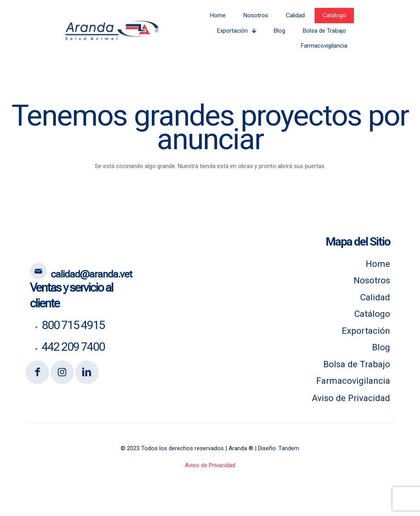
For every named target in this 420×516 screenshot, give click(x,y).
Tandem (289, 448)
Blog (381, 347)
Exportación (366, 331)
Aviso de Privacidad (351, 398)
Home (378, 264)
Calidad (375, 297)
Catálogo (372, 314)
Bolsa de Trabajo (357, 364)
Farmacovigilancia (353, 381)
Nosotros (372, 280)
